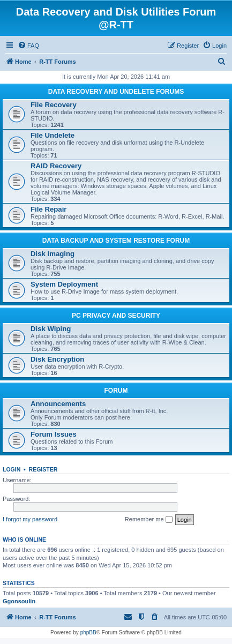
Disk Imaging (53, 254)
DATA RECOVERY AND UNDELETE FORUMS (116, 92)
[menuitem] (28, 46)
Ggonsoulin (19, 601)
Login (12, 469)
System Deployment (64, 284)
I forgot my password (30, 519)
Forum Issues (54, 434)
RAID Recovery (56, 166)
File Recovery (54, 105)
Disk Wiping (51, 329)
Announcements (58, 404)
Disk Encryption (57, 359)
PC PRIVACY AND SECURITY (116, 316)
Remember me (149, 520)
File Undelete (53, 135)
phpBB (88, 632)
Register (43, 469)
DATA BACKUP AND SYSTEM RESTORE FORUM (116, 241)
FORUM (116, 391)
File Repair (48, 209)
